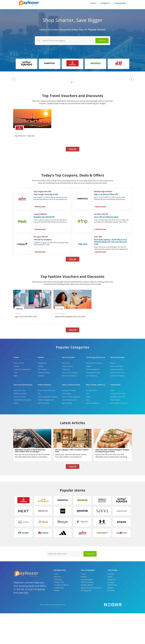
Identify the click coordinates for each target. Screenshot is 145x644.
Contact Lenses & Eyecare (46, 421)
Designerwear (42, 394)
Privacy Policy (59, 613)
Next (132, 94)
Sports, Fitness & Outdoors (73, 415)
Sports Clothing (67, 434)
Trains (16, 403)
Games (88, 427)
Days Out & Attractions (23, 415)
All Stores (111, 621)
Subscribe (90, 584)
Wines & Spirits (115, 431)
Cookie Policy (59, 618)
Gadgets (89, 397)
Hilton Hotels (113, 616)
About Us (57, 607)
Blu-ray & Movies (92, 421)
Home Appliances (92, 406)
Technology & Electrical (96, 388)
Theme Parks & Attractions (22, 431)
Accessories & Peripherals (95, 394)
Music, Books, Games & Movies (98, 415)
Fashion (41, 388)
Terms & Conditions (61, 616)
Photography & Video (93, 403)
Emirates (111, 605)
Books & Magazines (93, 434)
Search (102, 40)
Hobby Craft (66, 400)
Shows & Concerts (20, 427)
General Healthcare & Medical (47, 427)
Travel (16, 388)
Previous (13, 94)
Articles (57, 621)
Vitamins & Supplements (46, 431)
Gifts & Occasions (117, 388)
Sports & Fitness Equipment (71, 427)
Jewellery (41, 397)
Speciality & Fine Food (118, 427)
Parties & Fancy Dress (118, 403)
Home (56, 605)
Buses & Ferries (19, 394)
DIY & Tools (66, 394)
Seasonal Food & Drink (118, 424)
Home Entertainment (93, 400)
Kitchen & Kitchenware (69, 406)
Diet (39, 424)
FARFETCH (111, 610)
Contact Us (58, 610)
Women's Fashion (44, 403)
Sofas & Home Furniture (70, 403)
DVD (88, 424)
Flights (16, 406)
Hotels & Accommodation (22, 400)
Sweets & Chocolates (117, 406)
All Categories (86, 621)
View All (73, 180)
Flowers (113, 394)
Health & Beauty (44, 415)
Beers (112, 421)
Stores (93, 3)
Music (88, 431)
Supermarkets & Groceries (119, 434)
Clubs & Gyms (67, 424)
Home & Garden (68, 388)
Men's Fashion (42, 400)
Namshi (110, 618)
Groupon (111, 613)
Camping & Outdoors (69, 421)
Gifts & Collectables (117, 397)
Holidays (16, 397)
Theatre (16, 434)
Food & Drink (115, 415)
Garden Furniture (67, 397)
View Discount (40, 237)
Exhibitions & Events (20, 424)
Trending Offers (120, 3)
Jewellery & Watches (117, 400)
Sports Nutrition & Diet (69, 431)
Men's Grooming (43, 434)
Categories (105, 3)
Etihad (110, 607)
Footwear (41, 406)
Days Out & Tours (20, 421)
